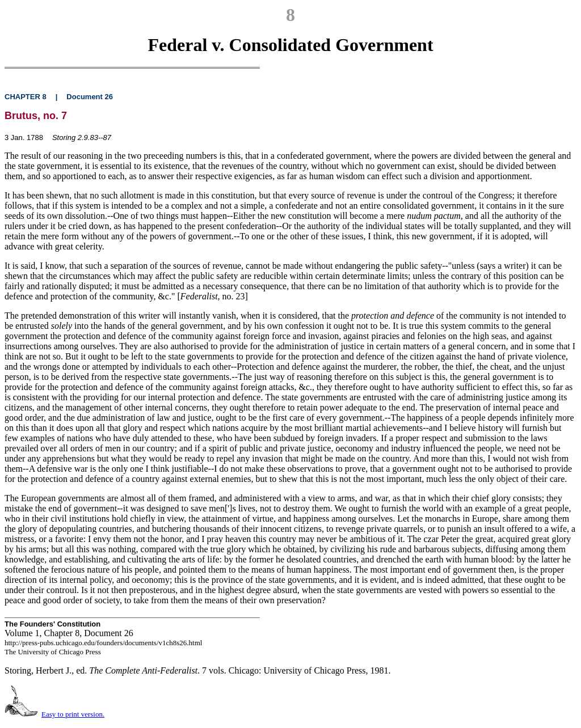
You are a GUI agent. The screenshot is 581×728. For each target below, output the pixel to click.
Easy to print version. (73, 714)
